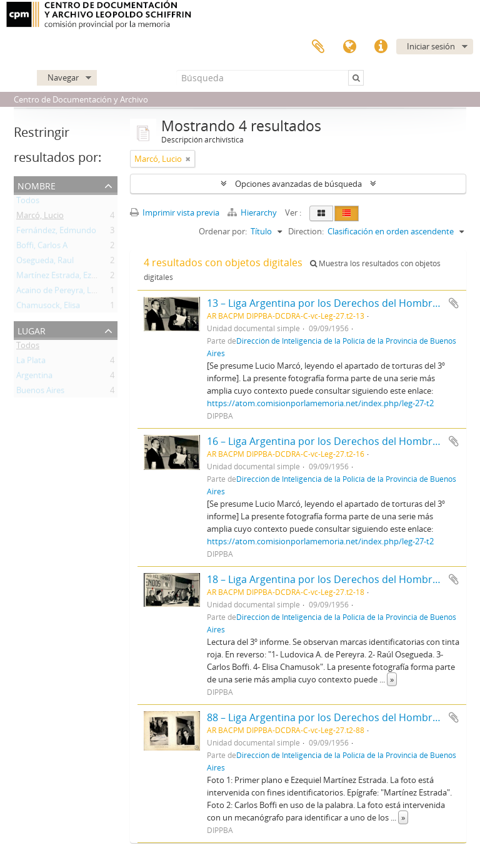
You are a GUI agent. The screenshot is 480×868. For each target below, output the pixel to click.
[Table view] (347, 213)
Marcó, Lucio (40, 217)
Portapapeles (318, 47)
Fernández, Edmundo (56, 232)
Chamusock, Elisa (48, 307)
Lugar (32, 330)
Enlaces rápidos (381, 47)
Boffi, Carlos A (42, 247)
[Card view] (321, 213)
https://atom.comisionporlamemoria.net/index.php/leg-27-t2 (320, 403)
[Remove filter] (188, 159)
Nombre (37, 185)
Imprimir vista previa (175, 212)
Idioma (349, 47)
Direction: (306, 231)
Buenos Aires (40, 392)
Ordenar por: (223, 231)
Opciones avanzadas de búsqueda (298, 184)
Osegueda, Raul (45, 262)
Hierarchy (253, 212)
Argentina (34, 377)
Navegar (63, 77)
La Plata (31, 362)
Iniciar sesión (431, 46)
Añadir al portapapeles (454, 303)
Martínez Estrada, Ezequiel (65, 277)
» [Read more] (392, 679)
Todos (28, 202)
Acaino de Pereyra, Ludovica (68, 292)
